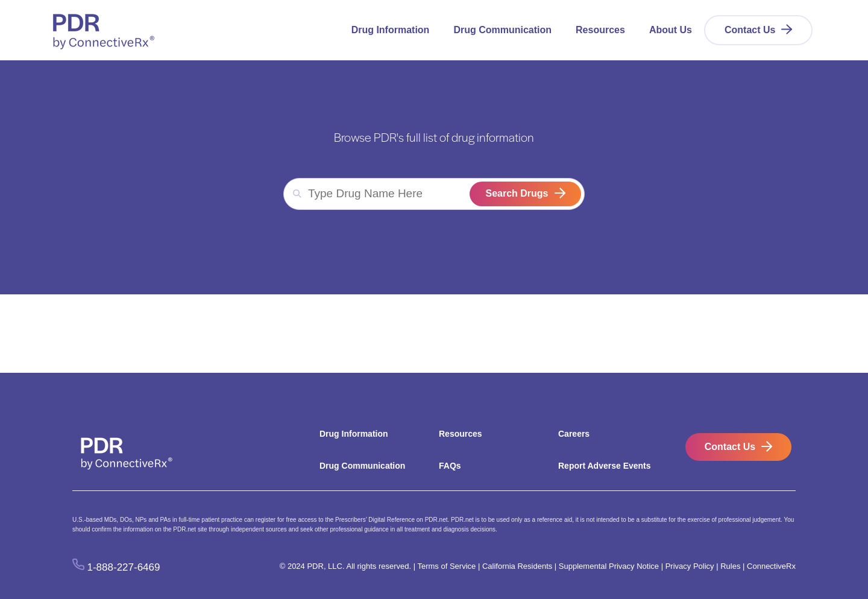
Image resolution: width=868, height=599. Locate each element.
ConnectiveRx (771, 566)
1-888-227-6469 (124, 567)
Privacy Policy (690, 566)
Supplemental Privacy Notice (609, 566)
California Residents (517, 566)
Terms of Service (446, 566)
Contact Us (750, 30)
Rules (730, 566)
